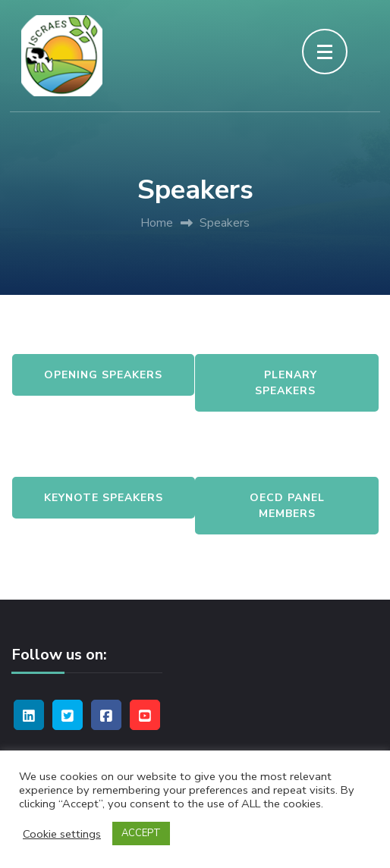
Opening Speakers (103, 375)
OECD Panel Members (287, 506)
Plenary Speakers (287, 383)
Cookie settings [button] (62, 834)
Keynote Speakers (104, 498)
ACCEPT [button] (141, 833)
